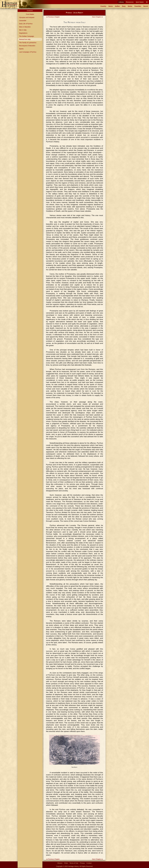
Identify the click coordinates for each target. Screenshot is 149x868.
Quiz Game (140, 2)
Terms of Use (74, 863)
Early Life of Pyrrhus (26, 24)
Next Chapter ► (98, 17)
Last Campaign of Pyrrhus (28, 52)
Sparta (21, 49)
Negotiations (23, 33)
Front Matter (30, 14)
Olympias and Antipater (27, 17)
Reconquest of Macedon (27, 46)
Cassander (23, 21)
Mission (60, 863)
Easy (124, 6)
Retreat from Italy (25, 39)
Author (117, 6)
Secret (146, 6)
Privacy (82, 863)
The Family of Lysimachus (28, 43)
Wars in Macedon (25, 27)
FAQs (66, 863)
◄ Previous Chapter (53, 17)
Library (121, 2)
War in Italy (23, 30)
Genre (111, 6)
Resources (130, 2)
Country (103, 6)
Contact (89, 863)
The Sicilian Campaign (26, 36)
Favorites (138, 6)
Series (130, 6)
